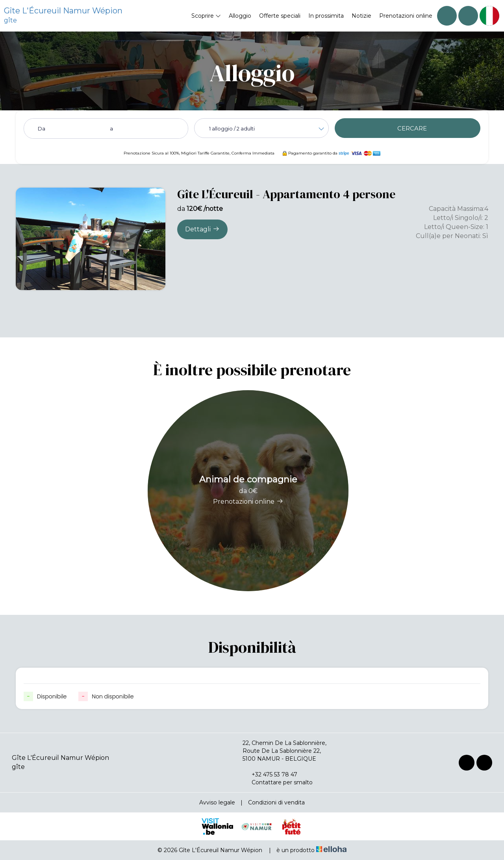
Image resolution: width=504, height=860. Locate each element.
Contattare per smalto (278, 782)
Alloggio (240, 16)
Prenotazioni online (406, 16)
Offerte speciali (280, 16)
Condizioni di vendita (276, 802)
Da (42, 128)
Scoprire (206, 16)
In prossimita (326, 16)
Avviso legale (217, 802)
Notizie (361, 16)
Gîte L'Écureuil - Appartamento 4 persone (286, 194)
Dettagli (202, 229)
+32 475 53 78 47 (270, 774)
